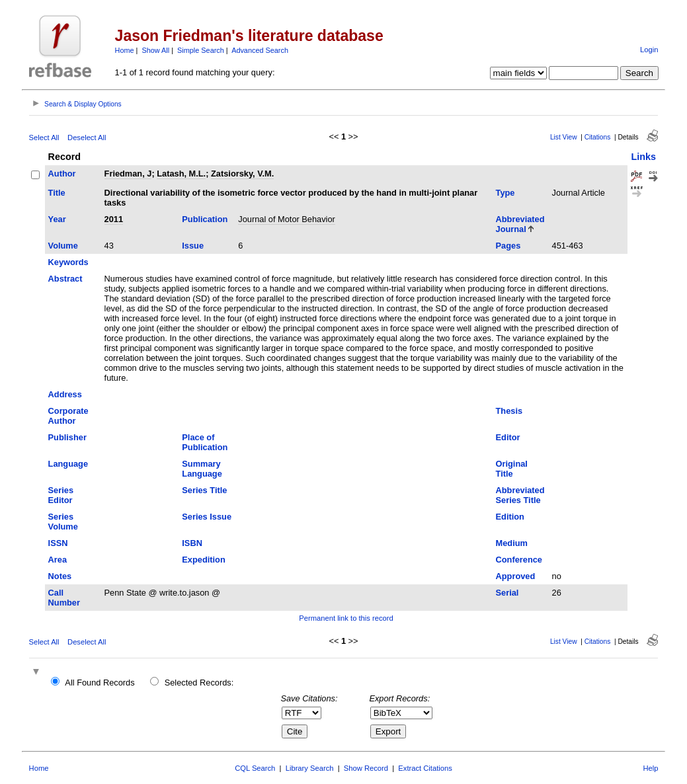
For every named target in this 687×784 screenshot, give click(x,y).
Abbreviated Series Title (520, 495)
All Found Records (100, 683)
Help (650, 768)
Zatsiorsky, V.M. (242, 174)
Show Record (366, 768)
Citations (598, 137)
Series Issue (207, 517)
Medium (512, 543)
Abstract (65, 279)
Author (62, 174)
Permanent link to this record (346, 618)
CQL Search (255, 768)
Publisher (67, 437)
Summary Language (202, 469)
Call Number (64, 598)
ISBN (192, 543)
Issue (193, 246)
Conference (519, 560)
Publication (205, 219)
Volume (63, 246)
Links (643, 157)
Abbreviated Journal (520, 224)
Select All (44, 137)
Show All (155, 50)
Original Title (512, 469)
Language (68, 464)
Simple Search (201, 50)
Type (505, 193)
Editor (508, 437)
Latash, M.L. (181, 174)
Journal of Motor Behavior (287, 219)
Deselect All (87, 137)
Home (125, 50)
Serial (507, 593)
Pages (508, 246)
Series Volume (63, 522)
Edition (510, 517)
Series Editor (61, 495)
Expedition (203, 560)
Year (57, 219)
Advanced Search (260, 50)
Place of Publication (205, 442)
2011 (114, 219)
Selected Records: (199, 683)
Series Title (204, 490)
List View (564, 137)
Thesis (509, 411)
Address (65, 394)
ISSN (58, 543)
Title (57, 193)
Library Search (310, 768)
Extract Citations (425, 768)
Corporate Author (68, 416)
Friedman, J (128, 174)
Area (58, 560)
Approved (516, 576)
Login (649, 50)
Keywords (68, 262)
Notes (60, 576)
